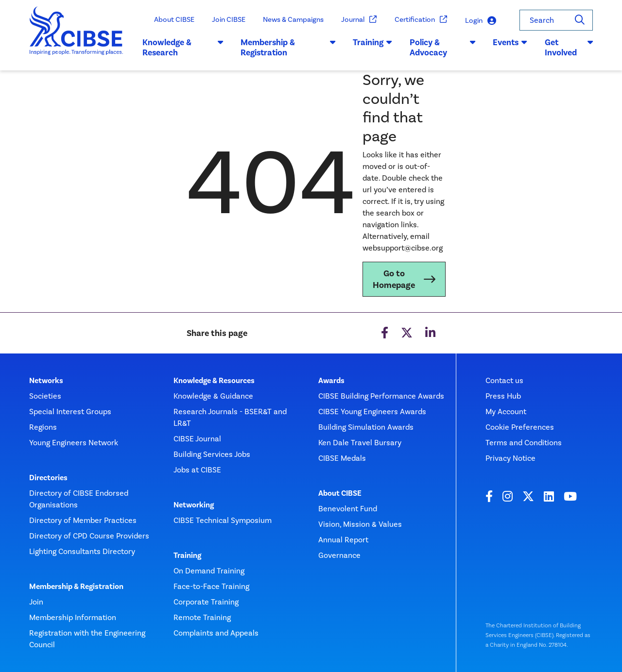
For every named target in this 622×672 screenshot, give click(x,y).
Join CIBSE (229, 19)
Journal (359, 20)
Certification (421, 20)
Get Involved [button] (569, 48)
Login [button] (481, 21)
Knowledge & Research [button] (183, 48)
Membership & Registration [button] (288, 48)
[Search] (580, 20)
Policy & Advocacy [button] (442, 48)
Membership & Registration (76, 587)
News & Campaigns (293, 19)
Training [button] (372, 42)
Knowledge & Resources (214, 381)
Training (187, 555)
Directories (48, 478)
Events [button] (510, 42)
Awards (331, 381)
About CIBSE (174, 19)
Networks (46, 381)
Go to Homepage (394, 279)
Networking (194, 505)
